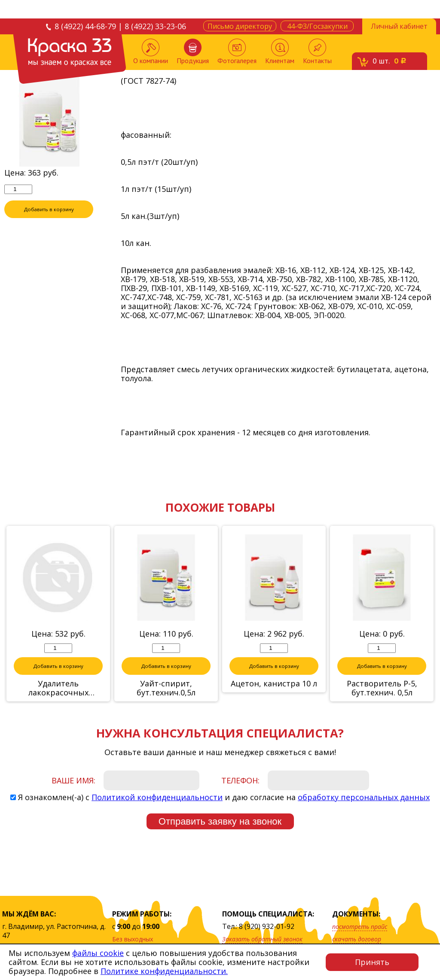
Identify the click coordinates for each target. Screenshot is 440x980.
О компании (151, 52)
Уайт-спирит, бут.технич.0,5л (166, 689)
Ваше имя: (73, 781)
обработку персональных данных (364, 798)
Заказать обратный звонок (262, 939)
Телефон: (240, 781)
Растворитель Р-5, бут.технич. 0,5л (382, 689)
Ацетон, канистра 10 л (274, 684)
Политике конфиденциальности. (164, 971)
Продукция (193, 52)
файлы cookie (98, 953)
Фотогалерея (237, 52)
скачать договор (357, 939)
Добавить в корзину (49, 209)
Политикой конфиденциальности (157, 798)
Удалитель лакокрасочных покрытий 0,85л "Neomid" (58, 689)
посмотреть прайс (360, 927)
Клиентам (280, 52)
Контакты (317, 52)
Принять (372, 962)
